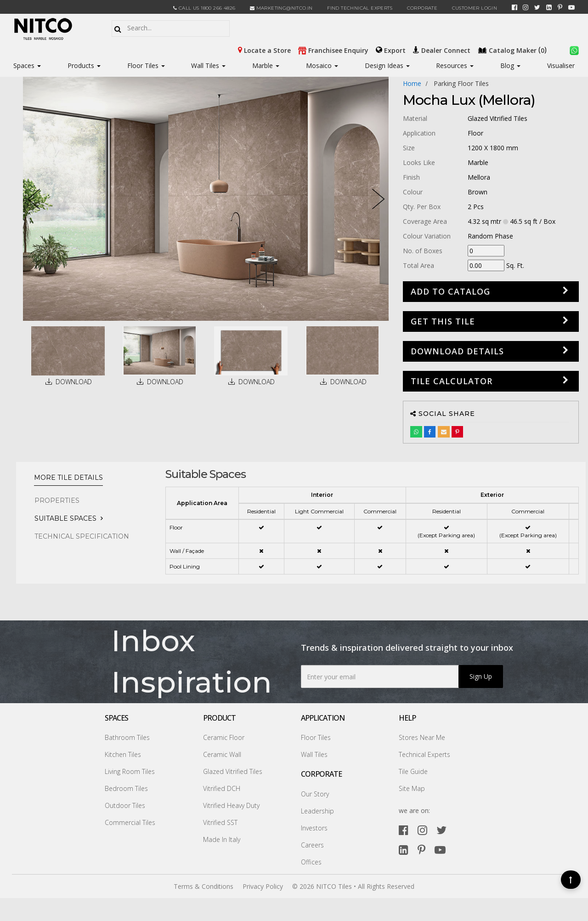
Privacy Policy (263, 886)
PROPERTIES (57, 500)
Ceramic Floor (224, 737)
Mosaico (322, 65)
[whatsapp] (574, 50)
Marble (266, 65)
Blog (510, 65)
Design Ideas (387, 65)
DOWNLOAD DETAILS (457, 351)
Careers (312, 845)
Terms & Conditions (204, 886)
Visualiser (561, 65)
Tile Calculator (452, 381)
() (513, 50)
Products (81, 65)
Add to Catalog (450, 291)
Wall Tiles (208, 65)
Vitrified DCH (222, 788)
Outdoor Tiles (125, 805)
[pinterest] (560, 7)
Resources (455, 65)
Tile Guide (413, 771)
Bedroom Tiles (126, 788)
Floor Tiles (146, 65)
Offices (311, 862)
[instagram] (526, 7)
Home (412, 83)
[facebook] (514, 7)
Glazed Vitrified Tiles (233, 771)
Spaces (24, 65)
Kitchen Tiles (123, 754)
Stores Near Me (422, 737)
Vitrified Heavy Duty (231, 805)
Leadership (317, 811)
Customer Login (475, 8)
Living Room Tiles (130, 771)
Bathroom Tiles (127, 737)
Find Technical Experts (360, 8)
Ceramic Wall (222, 754)
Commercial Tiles (130, 822)
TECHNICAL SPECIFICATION (82, 536)
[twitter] (537, 7)
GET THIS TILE (443, 321)
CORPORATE (422, 8)
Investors (314, 828)
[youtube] (571, 7)
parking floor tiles (461, 83)
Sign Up (481, 676)
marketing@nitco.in (281, 8)
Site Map (412, 788)
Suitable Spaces (65, 518)
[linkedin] (549, 7)
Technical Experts (424, 754)
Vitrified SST (220, 822)
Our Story (315, 794)
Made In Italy (222, 839)
